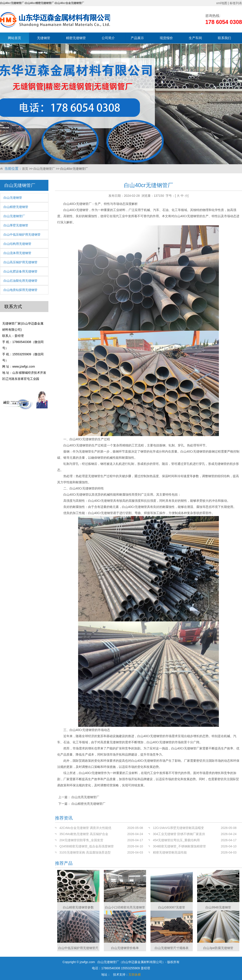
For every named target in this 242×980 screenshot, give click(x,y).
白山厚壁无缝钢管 (16, 225)
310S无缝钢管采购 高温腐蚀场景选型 (85, 852)
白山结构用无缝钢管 (17, 244)
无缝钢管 (44, 38)
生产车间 (195, 38)
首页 (25, 169)
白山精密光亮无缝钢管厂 (88, 804)
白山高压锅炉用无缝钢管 (20, 262)
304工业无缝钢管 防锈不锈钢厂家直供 (179, 834)
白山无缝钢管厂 (44, 169)
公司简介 (108, 38)
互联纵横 (135, 975)
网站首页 (15, 38)
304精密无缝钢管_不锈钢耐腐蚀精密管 (179, 846)
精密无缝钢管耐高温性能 (170, 852)
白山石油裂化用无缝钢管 (20, 281)
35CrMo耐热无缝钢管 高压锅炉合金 (84, 834)
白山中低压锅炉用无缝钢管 (22, 235)
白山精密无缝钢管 (16, 207)
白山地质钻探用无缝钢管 (20, 290)
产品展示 (137, 38)
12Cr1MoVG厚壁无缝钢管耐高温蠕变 (178, 828)
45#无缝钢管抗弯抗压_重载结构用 (176, 840)
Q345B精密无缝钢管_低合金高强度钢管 (87, 846)
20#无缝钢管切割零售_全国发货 (81, 840)
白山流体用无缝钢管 (17, 253)
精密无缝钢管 (76, 38)
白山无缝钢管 (13, 198)
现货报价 (166, 38)
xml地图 (222, 3)
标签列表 (236, 3)
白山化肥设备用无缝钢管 (20, 271)
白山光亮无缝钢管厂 (85, 797)
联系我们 (224, 38)
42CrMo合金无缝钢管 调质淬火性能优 (85, 828)
